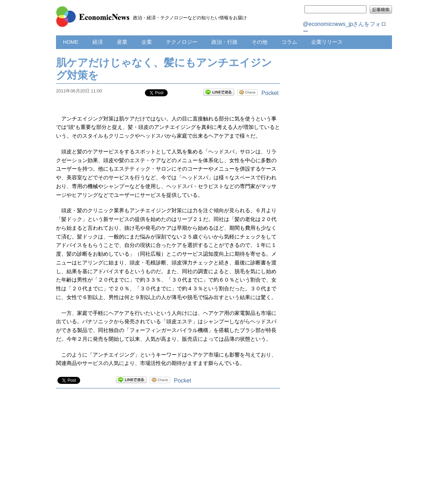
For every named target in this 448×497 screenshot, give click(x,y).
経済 (98, 42)
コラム (289, 42)
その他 (260, 42)
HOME (71, 42)
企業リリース (327, 42)
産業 (122, 42)
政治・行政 (225, 42)
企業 (147, 42)
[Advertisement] (168, 450)
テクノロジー (182, 42)
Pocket (270, 93)
